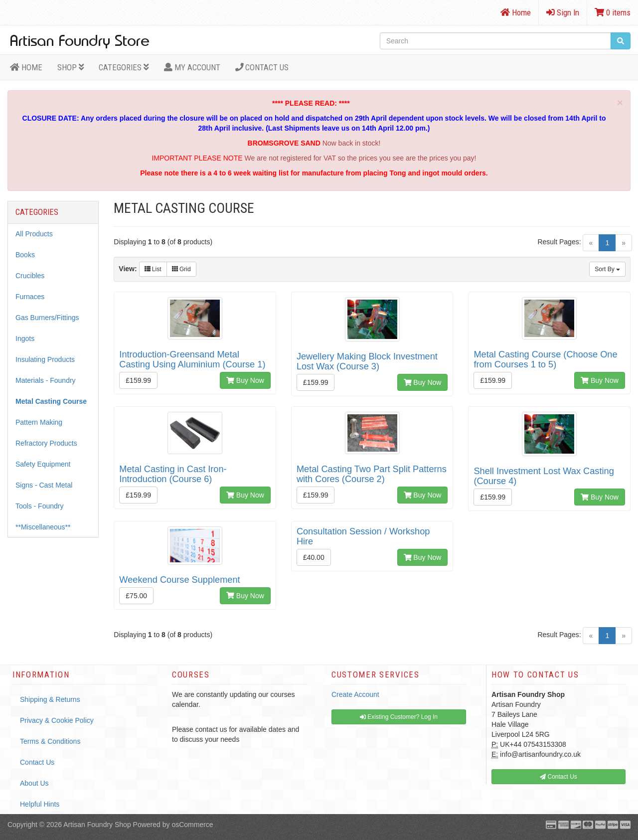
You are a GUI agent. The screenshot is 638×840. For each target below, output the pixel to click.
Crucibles (30, 276)
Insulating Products (45, 359)
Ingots (25, 338)
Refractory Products (46, 443)
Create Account (355, 694)
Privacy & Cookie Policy (57, 720)
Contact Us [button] (558, 777)
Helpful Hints (40, 804)
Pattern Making (39, 422)
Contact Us (262, 67)
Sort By (607, 269)
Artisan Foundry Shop (97, 825)
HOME (26, 67)
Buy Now (245, 380)
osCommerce (192, 825)
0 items (613, 12)
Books (25, 255)
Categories (124, 67)
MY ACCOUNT (192, 67)
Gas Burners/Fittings (47, 318)
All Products (34, 234)
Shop (71, 67)
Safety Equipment (43, 464)
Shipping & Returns (50, 699)
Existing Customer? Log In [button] (399, 717)
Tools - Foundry (39, 506)
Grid (181, 269)
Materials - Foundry (46, 380)
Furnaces (30, 297)
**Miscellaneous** (43, 527)
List (153, 269)
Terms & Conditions (50, 741)
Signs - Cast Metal (44, 485)
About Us (34, 783)
